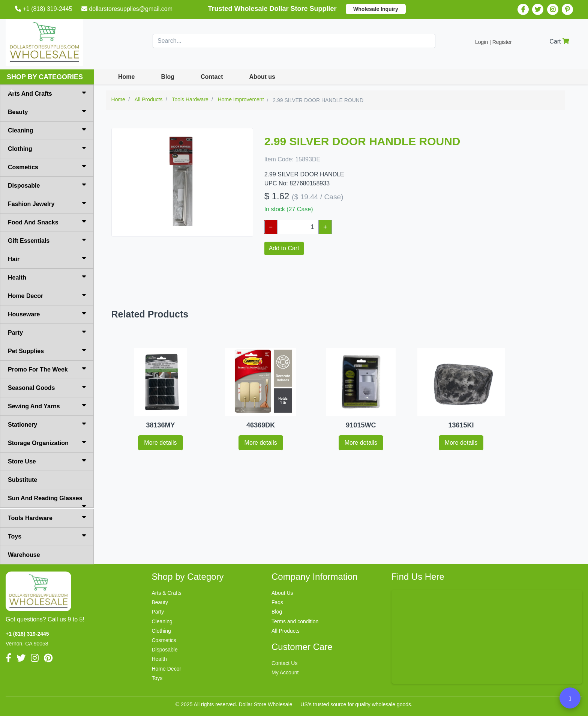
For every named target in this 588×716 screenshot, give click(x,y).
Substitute (22, 480)
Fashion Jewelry (47, 203)
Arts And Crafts (47, 93)
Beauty (47, 111)
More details (160, 443)
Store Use (47, 461)
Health (47, 277)
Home (126, 77)
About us (262, 77)
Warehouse (24, 555)
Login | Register (493, 42)
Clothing (47, 148)
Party (47, 332)
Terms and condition (295, 621)
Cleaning (47, 130)
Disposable (47, 185)
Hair (47, 259)
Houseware (47, 314)
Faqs (277, 602)
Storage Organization (47, 442)
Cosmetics (47, 167)
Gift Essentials (47, 240)
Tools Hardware (47, 517)
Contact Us (284, 663)
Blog (168, 77)
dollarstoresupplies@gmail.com (128, 9)
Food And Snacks (47, 222)
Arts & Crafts (167, 593)
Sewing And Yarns (47, 406)
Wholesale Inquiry (376, 9)
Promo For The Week (47, 369)
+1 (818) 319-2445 (44, 9)
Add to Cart (284, 248)
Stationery (47, 424)
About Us (282, 593)
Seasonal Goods (47, 387)
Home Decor (47, 295)
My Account (285, 672)
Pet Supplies (47, 350)
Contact (212, 77)
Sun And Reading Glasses (47, 501)
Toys (47, 536)
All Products (286, 631)
